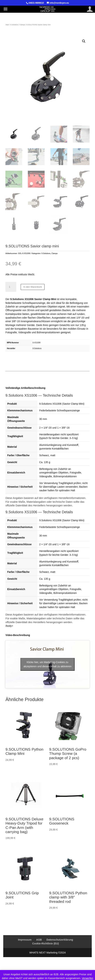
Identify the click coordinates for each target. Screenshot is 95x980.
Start (7, 25)
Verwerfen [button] (88, 978)
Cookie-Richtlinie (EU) (45, 943)
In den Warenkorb (33, 287)
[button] (84, 41)
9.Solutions (14, 25)
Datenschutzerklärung (60, 940)
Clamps (22, 25)
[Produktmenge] (11, 287)
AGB (39, 940)
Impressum (25, 940)
